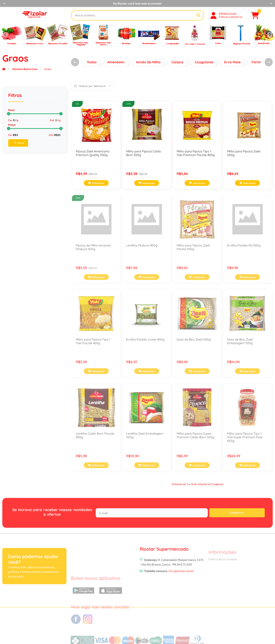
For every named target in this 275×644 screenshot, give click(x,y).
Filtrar (19, 143)
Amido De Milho (148, 62)
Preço (12, 125)
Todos (92, 62)
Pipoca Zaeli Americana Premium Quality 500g (93, 153)
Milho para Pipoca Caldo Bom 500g (144, 153)
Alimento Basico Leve (25, 69)
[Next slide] (270, 35)
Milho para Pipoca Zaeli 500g (244, 153)
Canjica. (178, 62)
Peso (11, 110)
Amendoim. (116, 62)
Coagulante (204, 62)
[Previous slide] (5, 35)
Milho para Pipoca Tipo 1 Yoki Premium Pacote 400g (196, 153)
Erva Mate (232, 62)
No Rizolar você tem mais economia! (137, 3)
